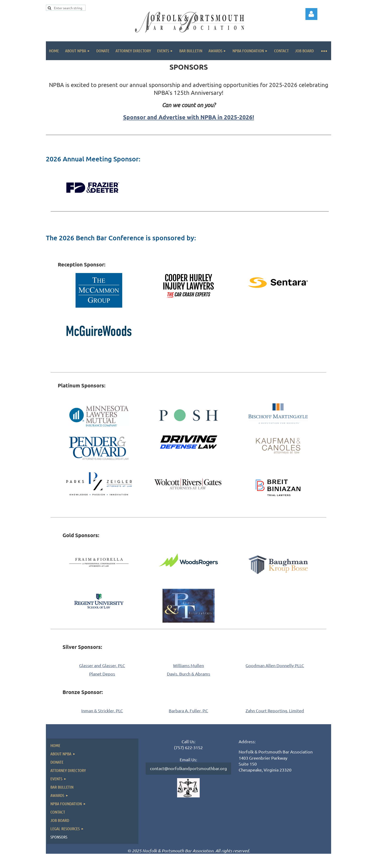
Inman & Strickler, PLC (102, 711)
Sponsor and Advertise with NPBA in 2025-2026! (189, 117)
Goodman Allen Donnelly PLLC (275, 665)
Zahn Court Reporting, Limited (275, 711)
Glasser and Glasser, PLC (102, 665)
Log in (311, 14)
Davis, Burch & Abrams (188, 674)
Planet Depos (102, 674)
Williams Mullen (188, 665)
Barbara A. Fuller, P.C (188, 711)
